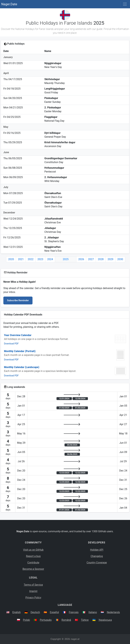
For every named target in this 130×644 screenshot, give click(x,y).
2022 (31, 259)
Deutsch (35, 612)
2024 (50, 259)
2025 (66, 259)
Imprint (33, 591)
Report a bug (33, 556)
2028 (101, 259)
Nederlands (113, 612)
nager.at (75, 639)
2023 (40, 259)
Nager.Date (9, 4)
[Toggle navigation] (125, 4)
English (16, 612)
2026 (81, 259)
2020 (11, 259)
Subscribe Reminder (18, 300)
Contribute (33, 563)
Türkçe (85, 620)
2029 (110, 259)
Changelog (97, 556)
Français (74, 612)
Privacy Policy (33, 598)
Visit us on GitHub (33, 550)
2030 (120, 259)
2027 (91, 259)
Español (54, 612)
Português (46, 620)
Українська (105, 620)
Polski (26, 620)
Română (66, 620)
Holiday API (97, 550)
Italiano (93, 612)
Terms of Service (33, 585)
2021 (21, 259)
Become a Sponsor (33, 569)
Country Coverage (97, 563)
